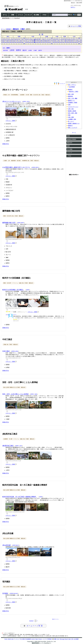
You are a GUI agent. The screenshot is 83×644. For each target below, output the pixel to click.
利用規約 (50, 639)
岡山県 (57, 41)
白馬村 (30, 50)
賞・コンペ (71, 121)
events (33, 639)
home (6, 639)
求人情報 (36, 15)
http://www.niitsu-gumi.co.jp (13, 410)
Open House (39, 639)
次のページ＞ (56, 619)
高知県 (67, 41)
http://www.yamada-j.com (13, 557)
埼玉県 (19, 41)
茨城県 (14, 41)
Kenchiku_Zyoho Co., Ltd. (48, 641)
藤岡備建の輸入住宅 (9, 223)
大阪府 (47, 41)
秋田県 (9, 41)
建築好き (70, 126)
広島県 (59, 41)
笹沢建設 (5, 593)
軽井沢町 (6, 50)
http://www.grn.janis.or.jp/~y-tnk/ (15, 172)
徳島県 (62, 41)
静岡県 (38, 41)
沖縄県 (81, 41)
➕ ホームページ (33, 625)
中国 (57, 37)
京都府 (45, 41)
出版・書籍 (71, 117)
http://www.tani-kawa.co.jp (13, 308)
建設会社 (70, 143)
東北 (8, 37)
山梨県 (33, 41)
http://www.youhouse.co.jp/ (13, 461)
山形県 (11, 41)
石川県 (30, 41)
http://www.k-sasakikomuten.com (15, 512)
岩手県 (5, 41)
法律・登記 (71, 109)
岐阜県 (36, 41)
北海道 (2, 41)
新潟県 (26, 41)
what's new (11, 639)
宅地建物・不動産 (73, 103)
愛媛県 (65, 41)
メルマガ (44, 639)
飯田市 (40, 50)
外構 (69, 105)
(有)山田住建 (6, 545)
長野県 (35, 41)
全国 (42, 34)
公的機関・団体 (72, 119)
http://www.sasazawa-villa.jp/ (14, 598)
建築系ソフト (71, 101)
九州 (74, 37)
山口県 (60, 41)
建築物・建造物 (72, 111)
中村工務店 (6, 351)
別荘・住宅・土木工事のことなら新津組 (15, 394)
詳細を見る (6, 144)
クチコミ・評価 (10, 121)
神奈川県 (24, 41)
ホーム (5, 15)
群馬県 (17, 41)
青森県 (4, 41)
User (58, 639)
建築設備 (70, 96)
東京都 (23, 41)
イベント (21, 15)
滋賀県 (43, 41)
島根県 (55, 41)
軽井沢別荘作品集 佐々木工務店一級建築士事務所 (20, 497)
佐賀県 (71, 41)
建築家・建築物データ (74, 123)
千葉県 (21, 41)
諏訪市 (25, 50)
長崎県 (72, 41)
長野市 (18, 50)
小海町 (35, 50)
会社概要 (76, 639)
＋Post (44, 15)
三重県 (41, 41)
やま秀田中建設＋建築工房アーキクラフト (16, 167)
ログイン (73, 7)
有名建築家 (28, 639)
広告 (72, 639)
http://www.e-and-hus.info (13, 117)
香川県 (64, 41)
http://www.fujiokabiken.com (14, 239)
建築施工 (9, 29)
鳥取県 (53, 41)
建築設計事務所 (72, 139)
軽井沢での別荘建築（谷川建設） (13, 290)
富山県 (28, 41)
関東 (19, 37)
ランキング (28, 15)
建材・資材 (71, 94)
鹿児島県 (79, 41)
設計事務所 (72, 87)
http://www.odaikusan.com (13, 358)
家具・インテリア (73, 128)
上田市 (12, 50)
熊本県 (74, 41)
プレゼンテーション (73, 107)
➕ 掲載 (54, 639)
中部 (33, 37)
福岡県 (69, 41)
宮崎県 (77, 41)
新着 (13, 15)
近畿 (47, 37)
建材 (68, 146)
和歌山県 (52, 41)
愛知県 (40, 41)
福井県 (31, 41)
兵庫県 (48, 41)
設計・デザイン (72, 85)
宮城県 (7, 41)
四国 (65, 37)
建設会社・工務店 (19, 29)
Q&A (70, 639)
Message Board (64, 639)
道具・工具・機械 (73, 98)
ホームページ (76, 26)
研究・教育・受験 (73, 113)
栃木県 (16, 41)
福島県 (12, 41)
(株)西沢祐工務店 (8, 446)
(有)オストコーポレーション (12, 101)
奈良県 (50, 41)
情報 (69, 115)
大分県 (76, 41)
